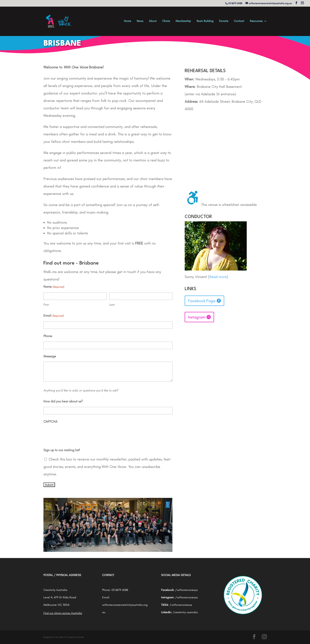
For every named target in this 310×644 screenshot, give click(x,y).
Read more (218, 277)
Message (50, 356)
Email (54, 316)
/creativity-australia (185, 612)
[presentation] (75, 435)
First (46, 305)
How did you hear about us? (63, 401)
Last (112, 305)
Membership (183, 21)
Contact (239, 21)
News (140, 21)
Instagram (197, 317)
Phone (48, 336)
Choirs (166, 21)
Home (127, 21)
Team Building (205, 21)
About (153, 21)
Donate (224, 21)
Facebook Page (202, 301)
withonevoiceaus (187, 590)
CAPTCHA (50, 422)
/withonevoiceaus (186, 597)
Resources (256, 21)
